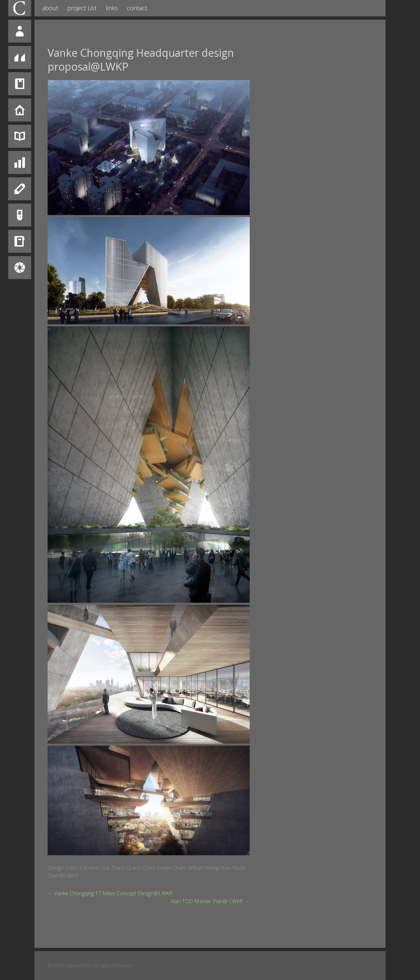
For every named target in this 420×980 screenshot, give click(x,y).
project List (82, 8)
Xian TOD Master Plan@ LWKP (207, 901)
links (112, 8)
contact (137, 8)
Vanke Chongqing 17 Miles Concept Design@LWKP (113, 893)
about (50, 8)
